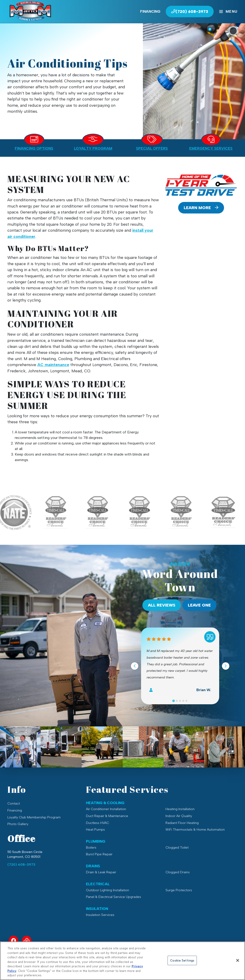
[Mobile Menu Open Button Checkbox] (228, 12)
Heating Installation (180, 809)
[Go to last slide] (135, 666)
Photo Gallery (18, 824)
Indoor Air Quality (179, 816)
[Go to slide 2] (177, 701)
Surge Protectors (179, 890)
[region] (122, 961)
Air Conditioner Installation (106, 809)
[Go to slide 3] (180, 701)
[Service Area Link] (27, 940)
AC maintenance (53, 365)
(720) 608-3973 (21, 865)
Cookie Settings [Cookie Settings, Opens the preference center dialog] (182, 960)
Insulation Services (100, 915)
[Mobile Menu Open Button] (228, 12)
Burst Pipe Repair (99, 854)
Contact (14, 803)
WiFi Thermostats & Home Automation (195, 829)
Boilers (91, 847)
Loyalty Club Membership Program (34, 817)
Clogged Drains (178, 872)
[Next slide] (226, 666)
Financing (150, 11)
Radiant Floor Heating (182, 823)
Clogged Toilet (177, 847)
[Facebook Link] (13, 940)
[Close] (238, 960)
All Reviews (162, 605)
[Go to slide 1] (174, 701)
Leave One (199, 605)
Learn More (201, 208)
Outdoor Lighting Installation (108, 890)
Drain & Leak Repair (101, 872)
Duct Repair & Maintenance (107, 816)
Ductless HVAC (97, 823)
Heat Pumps (95, 829)
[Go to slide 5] (186, 701)
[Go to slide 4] (183, 701)
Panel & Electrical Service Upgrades (114, 897)
